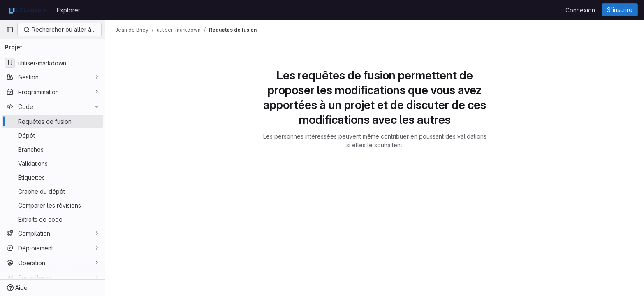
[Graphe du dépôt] (52, 191)
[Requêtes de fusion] (52, 121)
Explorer (68, 10)
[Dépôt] (52, 135)
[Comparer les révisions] (52, 205)
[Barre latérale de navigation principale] (10, 30)
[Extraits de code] (52, 219)
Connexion (580, 10)
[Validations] (52, 163)
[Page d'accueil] (27, 10)
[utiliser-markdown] (52, 63)
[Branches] (52, 149)
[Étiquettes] (52, 177)
